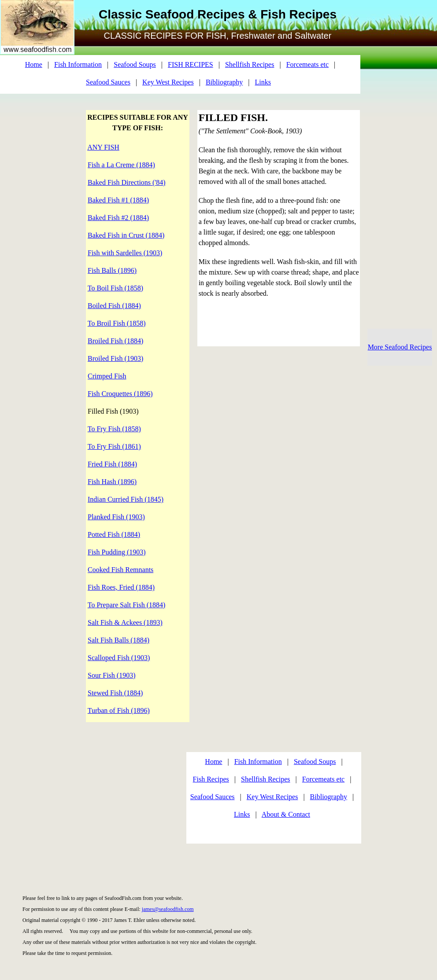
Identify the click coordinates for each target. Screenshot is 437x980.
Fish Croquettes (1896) (120, 394)
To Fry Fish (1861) (114, 446)
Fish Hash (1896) (112, 482)
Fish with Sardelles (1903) (125, 253)
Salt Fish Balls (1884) (119, 640)
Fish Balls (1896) (112, 270)
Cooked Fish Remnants (120, 570)
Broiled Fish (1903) (115, 358)
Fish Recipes (211, 779)
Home (34, 64)
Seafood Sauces (108, 82)
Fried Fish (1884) (112, 464)
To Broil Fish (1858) (117, 323)
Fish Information (78, 64)
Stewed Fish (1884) (115, 693)
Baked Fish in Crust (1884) (126, 235)
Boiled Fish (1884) (114, 306)
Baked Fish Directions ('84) (127, 182)
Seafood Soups (135, 64)
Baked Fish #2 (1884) (118, 218)
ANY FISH (103, 147)
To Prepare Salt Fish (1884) (127, 605)
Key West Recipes (168, 82)
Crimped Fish (107, 376)
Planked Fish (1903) (116, 517)
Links (263, 82)
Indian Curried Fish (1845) (126, 499)
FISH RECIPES (191, 64)
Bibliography (224, 82)
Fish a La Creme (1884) (121, 165)
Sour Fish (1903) (111, 675)
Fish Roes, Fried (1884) (121, 587)
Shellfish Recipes (250, 64)
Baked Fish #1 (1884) (118, 200)
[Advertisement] (87, 800)
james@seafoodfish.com (168, 909)
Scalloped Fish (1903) (119, 658)
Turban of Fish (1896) (119, 710)
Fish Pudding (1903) (117, 552)
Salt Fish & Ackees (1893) (125, 622)
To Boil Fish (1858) (115, 288)
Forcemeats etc (307, 64)
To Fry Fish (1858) (114, 429)
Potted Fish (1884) (114, 534)
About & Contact (286, 814)
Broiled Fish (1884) (115, 341)
